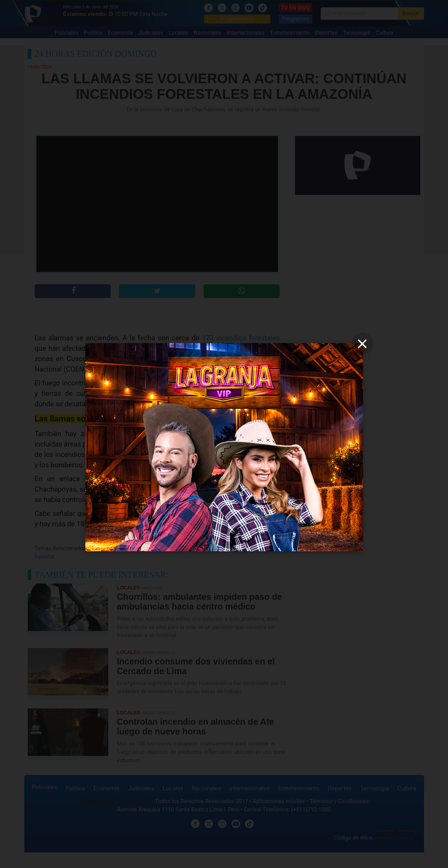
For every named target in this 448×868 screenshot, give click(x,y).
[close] (362, 344)
